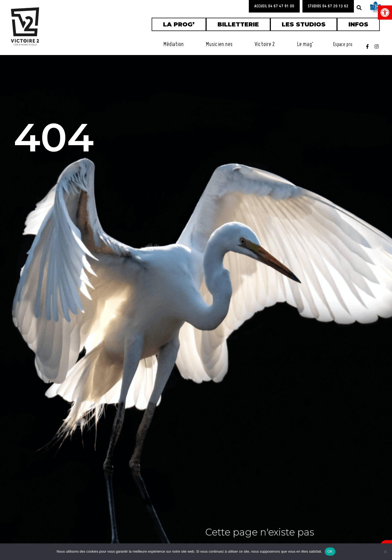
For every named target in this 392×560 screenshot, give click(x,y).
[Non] (385, 552)
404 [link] (54, 140)
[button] (359, 8)
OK (330, 551)
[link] (385, 13)
